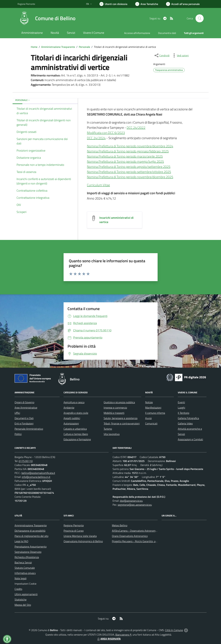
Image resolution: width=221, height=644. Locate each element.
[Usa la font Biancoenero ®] (113, 4)
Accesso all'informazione (137, 33)
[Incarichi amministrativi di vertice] (94, 218)
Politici (18, 434)
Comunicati (151, 423)
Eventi (181, 402)
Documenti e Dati (24, 418)
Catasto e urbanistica (75, 429)
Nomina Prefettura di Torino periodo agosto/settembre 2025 (129, 167)
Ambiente (69, 408)
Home (34, 47)
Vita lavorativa (112, 434)
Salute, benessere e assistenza (121, 418)
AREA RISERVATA (109, 639)
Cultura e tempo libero (76, 434)
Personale (84, 47)
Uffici (17, 413)
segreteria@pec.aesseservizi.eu (135, 505)
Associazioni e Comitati (190, 439)
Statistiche (21, 599)
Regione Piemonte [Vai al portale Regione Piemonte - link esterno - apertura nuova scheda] (26, 4)
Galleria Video (185, 423)
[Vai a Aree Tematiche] (147, 4)
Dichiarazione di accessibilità (30, 531)
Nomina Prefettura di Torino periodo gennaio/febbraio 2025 (128, 151)
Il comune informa (155, 413)
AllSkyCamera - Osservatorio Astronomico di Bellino (141, 531)
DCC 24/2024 (96, 138)
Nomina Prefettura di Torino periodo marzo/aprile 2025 (125, 156)
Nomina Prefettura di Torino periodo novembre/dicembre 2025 (130, 177)
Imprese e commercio (115, 408)
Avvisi (148, 418)
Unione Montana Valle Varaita (80, 536)
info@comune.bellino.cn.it (36, 477)
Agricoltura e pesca (74, 402)
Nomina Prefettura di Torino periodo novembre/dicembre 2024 (130, 146)
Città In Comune (174, 630)
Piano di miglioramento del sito (31, 536)
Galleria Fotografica (188, 418)
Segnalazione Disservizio (28, 552)
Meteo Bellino (120, 525)
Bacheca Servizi (23, 562)
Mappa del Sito (23, 605)
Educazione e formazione (77, 439)
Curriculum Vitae (98, 185)
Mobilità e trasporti (114, 413)
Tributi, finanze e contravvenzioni (122, 423)
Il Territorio (184, 413)
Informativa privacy (25, 573)
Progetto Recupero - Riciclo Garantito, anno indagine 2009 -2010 (148, 541)
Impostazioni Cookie (25, 584)
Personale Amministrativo (29, 429)
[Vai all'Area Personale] (183, 4)
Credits (18, 589)
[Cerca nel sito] (199, 18)
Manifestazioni (153, 408)
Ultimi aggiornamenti (26, 594)
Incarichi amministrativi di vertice (116, 220)
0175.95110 (26, 461)
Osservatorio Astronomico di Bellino (83, 541)
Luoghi (181, 408)
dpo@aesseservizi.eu (131, 501)
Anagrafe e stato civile (76, 413)
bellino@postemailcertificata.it (38, 473)
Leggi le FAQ (21, 541)
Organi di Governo (24, 402)
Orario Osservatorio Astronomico (130, 536)
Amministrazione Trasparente (58, 47)
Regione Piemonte (74, 525)
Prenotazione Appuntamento (31, 547)
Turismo (108, 429)
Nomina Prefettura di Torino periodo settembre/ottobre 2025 (129, 172)
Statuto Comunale (25, 568)
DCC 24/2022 (136, 127)
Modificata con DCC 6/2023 (106, 133)
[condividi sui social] (162, 55)
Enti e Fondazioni (24, 423)
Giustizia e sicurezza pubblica (119, 402)
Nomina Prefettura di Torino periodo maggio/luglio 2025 (125, 161)
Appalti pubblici (72, 418)
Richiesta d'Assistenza (27, 557)
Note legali (21, 578)
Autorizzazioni (71, 423)
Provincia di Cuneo (74, 531)
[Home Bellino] (47, 18)
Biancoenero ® (123, 635)
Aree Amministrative (26, 408)
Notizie (149, 402)
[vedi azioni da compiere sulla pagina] (180, 55)
